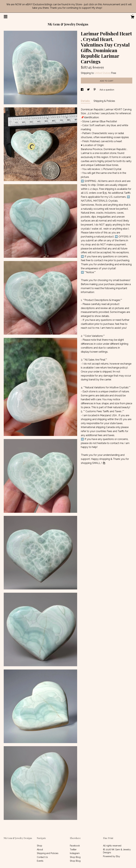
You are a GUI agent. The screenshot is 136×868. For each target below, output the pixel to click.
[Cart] (132, 17)
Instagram (75, 853)
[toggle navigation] (6, 17)
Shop (39, 846)
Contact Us (42, 857)
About (40, 850)
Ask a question (107, 90)
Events (40, 861)
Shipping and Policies (48, 853)
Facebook (75, 846)
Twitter (73, 850)
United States (102, 73)
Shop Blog (75, 857)
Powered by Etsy (112, 856)
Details (86, 101)
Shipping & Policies (104, 101)
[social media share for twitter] (89, 90)
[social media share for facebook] (82, 90)
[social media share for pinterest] (95, 90)
